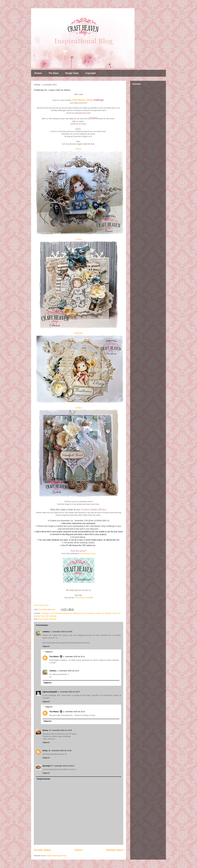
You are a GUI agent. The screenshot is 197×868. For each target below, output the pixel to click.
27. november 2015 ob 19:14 (63, 766)
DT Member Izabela (93, 613)
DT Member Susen (110, 613)
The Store (54, 73)
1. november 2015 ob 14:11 (74, 657)
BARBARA (79, 333)
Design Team (72, 73)
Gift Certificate (51, 616)
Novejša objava (42, 850)
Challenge (45, 613)
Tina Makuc (54, 657)
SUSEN (79, 239)
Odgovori (46, 646)
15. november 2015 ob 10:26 (60, 730)
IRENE (79, 149)
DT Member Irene (77, 613)
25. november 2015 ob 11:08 (60, 751)
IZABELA (79, 408)
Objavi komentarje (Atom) (56, 856)
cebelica (46, 632)
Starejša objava (115, 850)
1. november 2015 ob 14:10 (74, 712)
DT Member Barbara (61, 613)
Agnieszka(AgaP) (50, 692)
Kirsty (45, 751)
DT (51, 613)
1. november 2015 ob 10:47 (69, 692)
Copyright (91, 73)
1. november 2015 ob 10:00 (61, 632)
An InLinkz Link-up (41, 605)
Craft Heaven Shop (82, 100)
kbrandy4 (46, 766)
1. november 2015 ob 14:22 (68, 671)
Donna (45, 730)
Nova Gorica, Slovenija (47, 619)
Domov (38, 73)
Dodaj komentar (44, 779)
